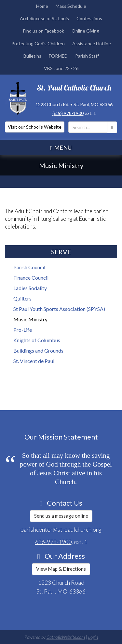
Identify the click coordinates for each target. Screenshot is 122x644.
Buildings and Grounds (38, 350)
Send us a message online (61, 516)
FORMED (58, 56)
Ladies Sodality (30, 288)
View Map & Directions (61, 569)
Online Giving (85, 31)
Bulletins (32, 56)
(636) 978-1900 (68, 113)
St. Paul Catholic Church (74, 88)
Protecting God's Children (38, 43)
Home (42, 6)
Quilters (22, 298)
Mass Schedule (71, 6)
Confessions (89, 18)
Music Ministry (30, 319)
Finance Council (31, 278)
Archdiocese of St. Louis (44, 18)
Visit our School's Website (35, 127)
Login (93, 637)
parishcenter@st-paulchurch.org (61, 529)
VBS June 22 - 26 (61, 68)
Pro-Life (23, 330)
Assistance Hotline (92, 43)
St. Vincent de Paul (34, 361)
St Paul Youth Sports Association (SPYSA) (59, 309)
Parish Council (29, 267)
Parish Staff (87, 56)
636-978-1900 (53, 542)
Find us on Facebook (44, 31)
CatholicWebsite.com (66, 637)
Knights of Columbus (37, 340)
